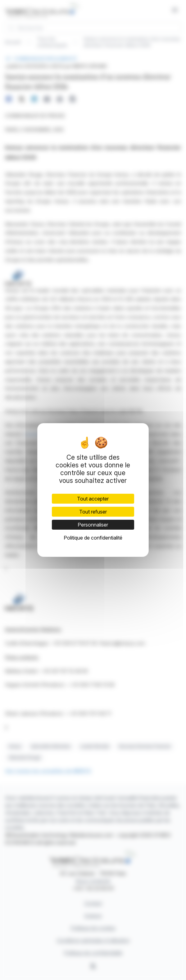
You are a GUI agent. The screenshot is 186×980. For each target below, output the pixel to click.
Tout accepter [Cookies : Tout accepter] (93, 499)
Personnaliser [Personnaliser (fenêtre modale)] (93, 525)
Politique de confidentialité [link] (93, 538)
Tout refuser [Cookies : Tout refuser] (93, 512)
